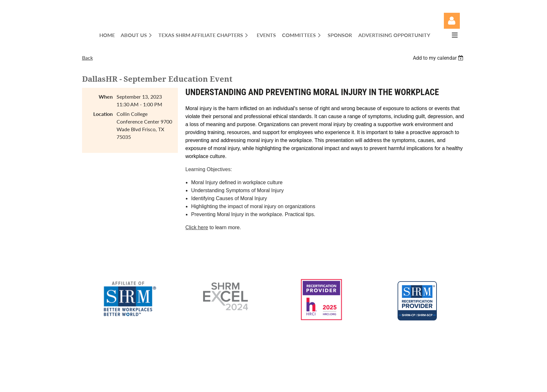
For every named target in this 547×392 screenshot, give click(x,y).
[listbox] (439, 58)
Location (103, 114)
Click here (197, 227)
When (106, 97)
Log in (452, 21)
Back (87, 58)
